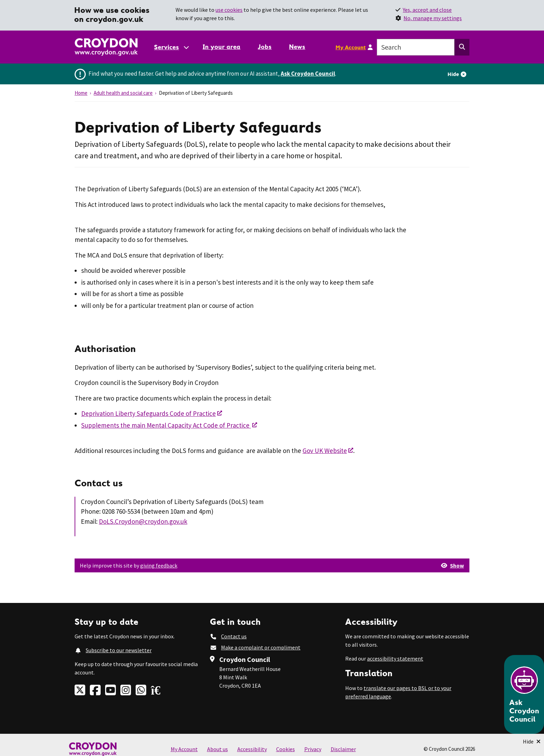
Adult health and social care (123, 93)
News (297, 47)
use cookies (229, 10)
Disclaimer (343, 749)
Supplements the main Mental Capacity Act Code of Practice (166, 425)
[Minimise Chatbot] (532, 741)
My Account (351, 47)
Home (81, 93)
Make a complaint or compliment (261, 647)
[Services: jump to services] (171, 47)
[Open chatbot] (524, 694)
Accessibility (252, 749)
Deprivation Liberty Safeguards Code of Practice (148, 413)
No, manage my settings (433, 18)
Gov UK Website (325, 451)
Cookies (286, 749)
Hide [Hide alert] (453, 74)
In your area (222, 47)
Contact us (234, 636)
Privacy (313, 749)
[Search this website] (462, 47)
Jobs (265, 47)
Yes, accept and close (427, 10)
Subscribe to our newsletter (119, 650)
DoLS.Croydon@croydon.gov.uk (143, 521)
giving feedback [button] (159, 565)
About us (218, 749)
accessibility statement (395, 658)
